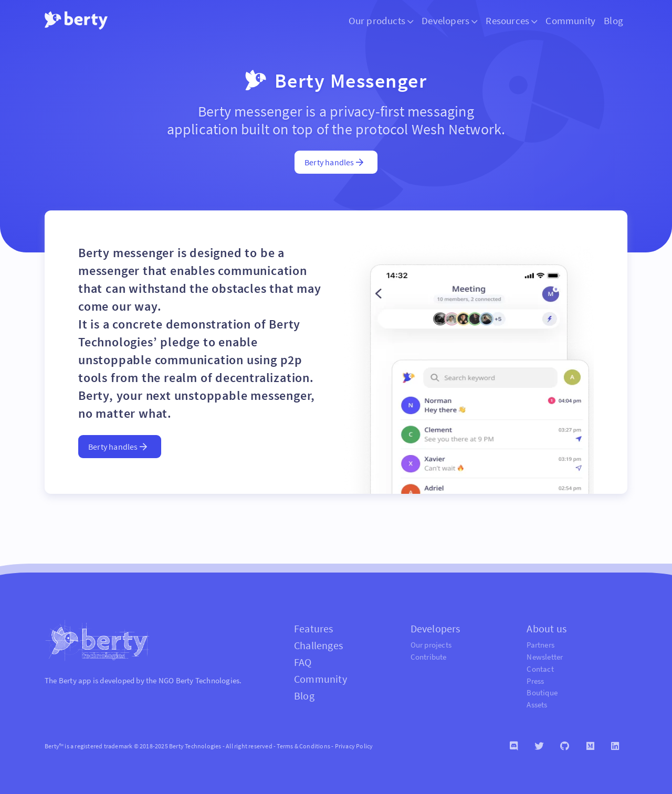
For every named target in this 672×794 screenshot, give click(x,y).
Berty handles (334, 162)
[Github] (565, 746)
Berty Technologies (208, 680)
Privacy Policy (354, 746)
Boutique (542, 692)
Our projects (431, 645)
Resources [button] (511, 20)
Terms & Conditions (303, 746)
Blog (613, 20)
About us (547, 628)
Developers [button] (449, 20)
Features (314, 628)
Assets (537, 705)
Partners (540, 645)
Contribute (429, 657)
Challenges (318, 645)
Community (570, 20)
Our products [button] (381, 20)
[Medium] (590, 746)
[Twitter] (539, 746)
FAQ (303, 662)
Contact (540, 669)
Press (535, 681)
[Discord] (514, 746)
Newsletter (545, 657)
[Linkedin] (615, 746)
